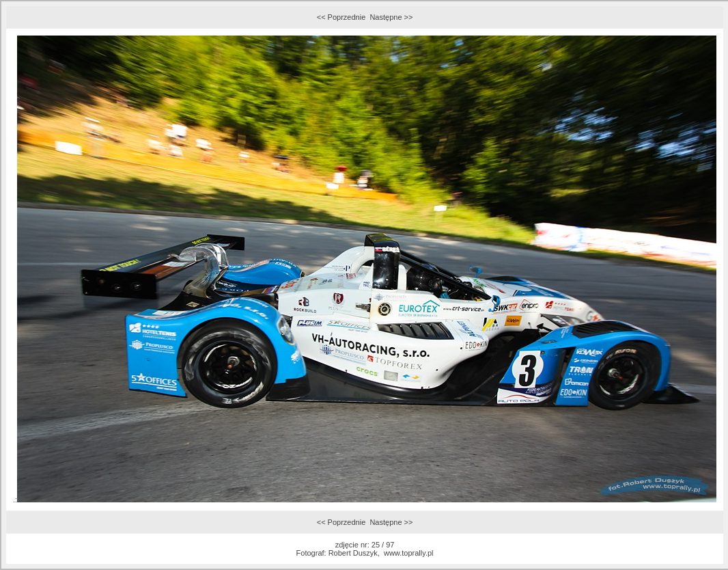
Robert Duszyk (353, 553)
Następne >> (391, 17)
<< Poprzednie (341, 17)
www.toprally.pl (409, 553)
